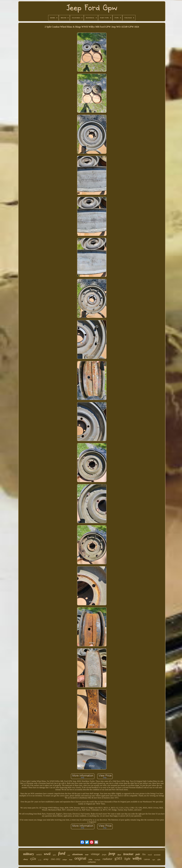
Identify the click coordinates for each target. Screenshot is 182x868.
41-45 (40, 860)
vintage (95, 854)
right (154, 860)
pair (138, 854)
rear (87, 855)
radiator (107, 859)
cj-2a (69, 855)
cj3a (159, 860)
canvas (147, 859)
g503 (118, 858)
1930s (90, 860)
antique (65, 860)
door (119, 855)
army (46, 859)
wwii (47, 854)
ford (62, 853)
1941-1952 (55, 859)
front (71, 860)
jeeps (104, 855)
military (28, 854)
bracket (128, 854)
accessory (157, 855)
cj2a (33, 859)
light (127, 859)
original (80, 858)
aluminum (78, 854)
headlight (97, 860)
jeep (112, 854)
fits (144, 854)
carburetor (92, 862)
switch (39, 855)
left (54, 855)
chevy (26, 859)
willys (137, 858)
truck (150, 855)
